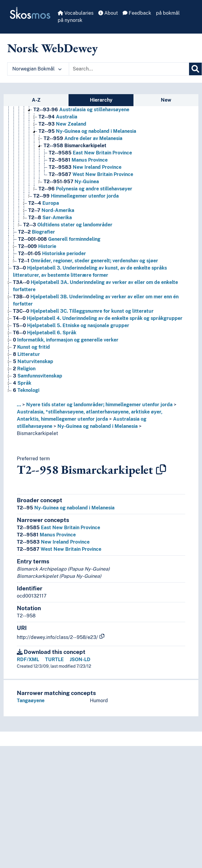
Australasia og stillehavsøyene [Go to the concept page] (81, 110)
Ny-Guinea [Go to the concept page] (71, 182)
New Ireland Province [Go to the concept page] (85, 167)
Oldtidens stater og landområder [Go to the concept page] (68, 225)
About (108, 13)
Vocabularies (76, 13)
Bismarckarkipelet (37, 433)
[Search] (195, 69)
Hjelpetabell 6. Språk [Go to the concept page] (45, 333)
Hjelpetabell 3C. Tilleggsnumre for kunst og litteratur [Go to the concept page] (83, 311)
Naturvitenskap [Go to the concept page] (33, 361)
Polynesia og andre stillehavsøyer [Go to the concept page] (85, 189)
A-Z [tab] (36, 100)
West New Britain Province (59, 549)
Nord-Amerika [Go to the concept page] (51, 210)
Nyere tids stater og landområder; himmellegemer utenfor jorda (99, 405)
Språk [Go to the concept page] (22, 383)
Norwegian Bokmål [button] (37, 69)
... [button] (19, 405)
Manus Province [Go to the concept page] (78, 160)
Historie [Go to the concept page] (37, 246)
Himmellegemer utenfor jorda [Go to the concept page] (76, 196)
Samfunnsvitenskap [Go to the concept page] (38, 376)
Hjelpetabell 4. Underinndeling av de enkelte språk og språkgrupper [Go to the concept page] (98, 318)
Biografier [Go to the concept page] (37, 232)
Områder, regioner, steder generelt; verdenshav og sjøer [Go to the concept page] (88, 261)
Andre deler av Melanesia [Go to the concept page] (83, 138)
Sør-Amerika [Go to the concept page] (50, 218)
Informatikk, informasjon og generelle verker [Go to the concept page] (66, 340)
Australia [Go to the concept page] (58, 117)
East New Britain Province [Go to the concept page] (90, 153)
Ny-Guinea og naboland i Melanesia (98, 426)
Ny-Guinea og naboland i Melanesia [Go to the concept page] (87, 131)
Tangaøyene (31, 701)
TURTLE (54, 659)
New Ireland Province (53, 542)
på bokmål (168, 13)
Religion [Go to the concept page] (24, 369)
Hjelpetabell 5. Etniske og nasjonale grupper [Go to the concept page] (71, 325)
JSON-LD (80, 659)
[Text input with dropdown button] (129, 69)
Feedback (137, 13)
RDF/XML (28, 659)
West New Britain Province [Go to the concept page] (91, 174)
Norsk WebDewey (52, 48)
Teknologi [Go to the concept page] (26, 390)
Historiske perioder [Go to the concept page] (52, 254)
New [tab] (166, 100)
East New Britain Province (58, 528)
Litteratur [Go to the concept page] (26, 354)
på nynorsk (70, 20)
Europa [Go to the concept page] (44, 203)
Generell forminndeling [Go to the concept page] (59, 239)
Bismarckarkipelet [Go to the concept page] (75, 146)
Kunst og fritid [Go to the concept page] (31, 347)
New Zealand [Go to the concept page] (62, 124)
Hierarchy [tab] (101, 100)
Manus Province (46, 535)
